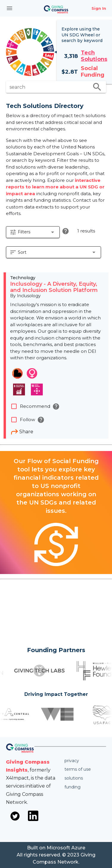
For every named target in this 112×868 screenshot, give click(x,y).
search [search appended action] (97, 87)
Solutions (74, 778)
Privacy (72, 761)
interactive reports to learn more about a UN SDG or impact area (55, 187)
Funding (72, 787)
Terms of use (78, 769)
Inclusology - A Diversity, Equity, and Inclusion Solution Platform (54, 287)
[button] (33, 232)
